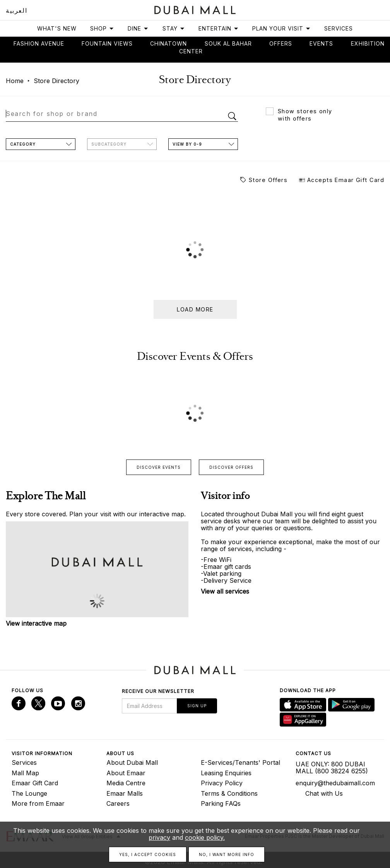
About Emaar (126, 773)
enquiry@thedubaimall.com (335, 783)
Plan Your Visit (281, 28)
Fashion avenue (39, 43)
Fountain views (107, 43)
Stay (174, 28)
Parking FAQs (221, 803)
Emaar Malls (125, 793)
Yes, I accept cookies (148, 854)
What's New (57, 28)
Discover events (159, 467)
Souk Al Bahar (228, 43)
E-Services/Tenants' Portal (240, 762)
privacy (159, 837)
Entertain (219, 28)
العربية (16, 10)
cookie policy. (205, 837)
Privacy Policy (222, 783)
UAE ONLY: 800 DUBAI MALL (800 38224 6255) (332, 768)
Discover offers (231, 467)
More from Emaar (38, 803)
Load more (195, 309)
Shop (102, 28)
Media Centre (126, 783)
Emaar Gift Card (35, 783)
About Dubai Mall (132, 762)
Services (339, 28)
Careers (118, 803)
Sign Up (197, 706)
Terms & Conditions (229, 793)
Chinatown (168, 43)
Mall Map (25, 773)
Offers (281, 43)
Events (321, 43)
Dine (138, 28)
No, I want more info (227, 854)
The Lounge (29, 793)
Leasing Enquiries (226, 773)
